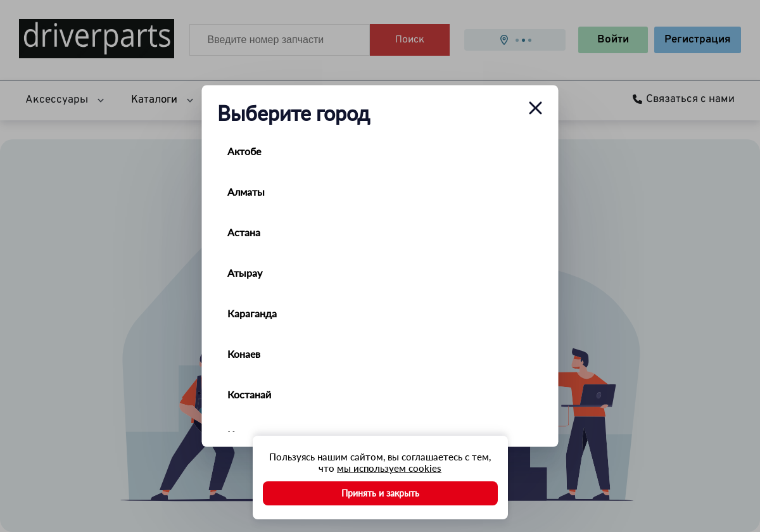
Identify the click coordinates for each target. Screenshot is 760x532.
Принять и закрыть (380, 493)
